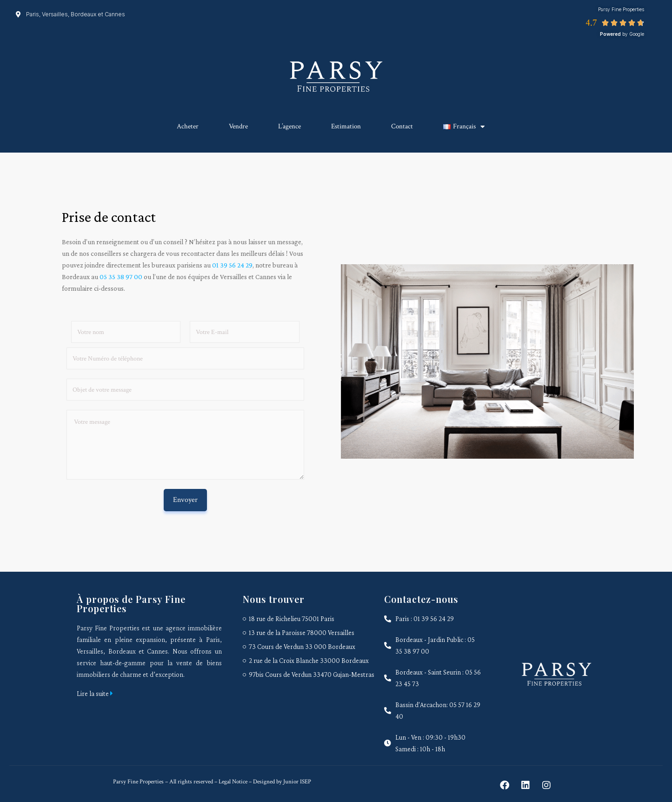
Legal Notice (232, 782)
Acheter (188, 126)
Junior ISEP (297, 782)
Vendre (238, 126)
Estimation (346, 126)
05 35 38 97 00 (121, 277)
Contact (402, 126)
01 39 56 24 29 (232, 265)
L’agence (289, 126)
